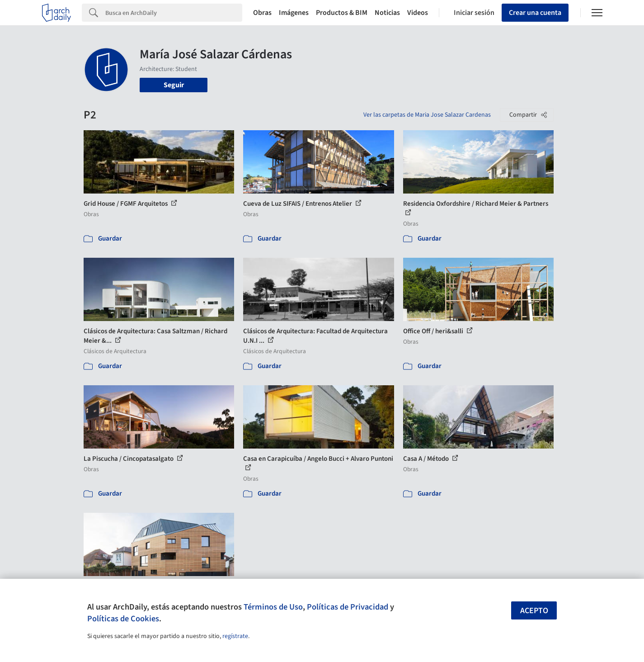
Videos (418, 13)
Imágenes (294, 13)
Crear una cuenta (535, 13)
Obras (262, 13)
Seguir (174, 85)
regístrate (235, 636)
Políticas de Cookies (123, 619)
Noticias (387, 13)
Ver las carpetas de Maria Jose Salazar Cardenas (427, 115)
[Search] (174, 13)
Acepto (534, 611)
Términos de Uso (273, 607)
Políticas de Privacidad (348, 607)
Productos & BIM (342, 13)
